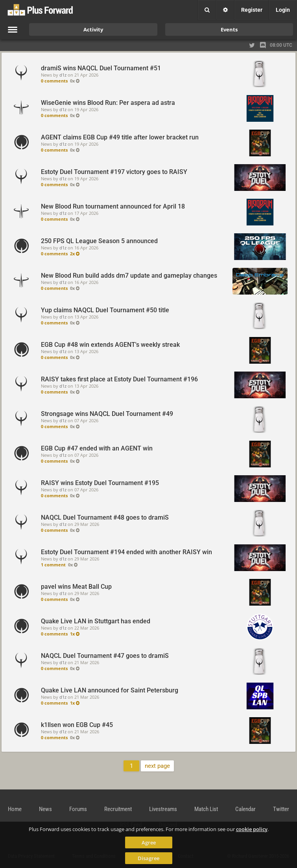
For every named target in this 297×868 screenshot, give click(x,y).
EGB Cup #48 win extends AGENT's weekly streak (110, 345)
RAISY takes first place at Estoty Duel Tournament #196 (119, 379)
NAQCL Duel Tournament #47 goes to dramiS (105, 656)
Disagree (148, 858)
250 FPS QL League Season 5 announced (99, 241)
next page (157, 766)
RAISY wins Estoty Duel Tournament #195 (100, 483)
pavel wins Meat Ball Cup (76, 587)
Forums (78, 809)
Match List (206, 809)
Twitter (281, 809)
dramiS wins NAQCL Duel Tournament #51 (101, 68)
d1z (63, 75)
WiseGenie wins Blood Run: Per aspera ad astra (108, 103)
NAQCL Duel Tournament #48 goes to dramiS (105, 517)
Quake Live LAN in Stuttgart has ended (96, 621)
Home (15, 809)
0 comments (54, 81)
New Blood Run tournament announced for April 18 (113, 206)
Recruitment (118, 809)
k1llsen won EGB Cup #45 (77, 725)
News (45, 809)
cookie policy (252, 829)
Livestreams (163, 809)
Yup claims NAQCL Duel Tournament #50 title (105, 310)
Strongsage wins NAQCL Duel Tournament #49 (107, 414)
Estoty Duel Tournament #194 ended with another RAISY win (126, 552)
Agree (149, 842)
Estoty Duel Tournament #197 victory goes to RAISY (114, 172)
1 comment (53, 565)
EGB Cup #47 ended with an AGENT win (97, 448)
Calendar (245, 809)
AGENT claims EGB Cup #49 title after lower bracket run (120, 137)
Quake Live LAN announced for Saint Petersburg (110, 690)
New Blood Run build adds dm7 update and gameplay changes (129, 276)
